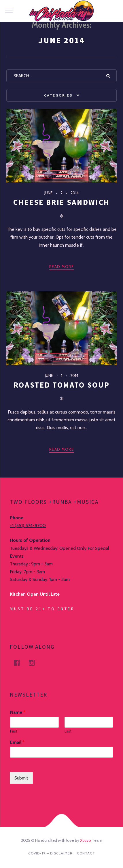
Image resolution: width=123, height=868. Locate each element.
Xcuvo (86, 840)
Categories (58, 95)
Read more (61, 267)
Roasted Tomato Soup (61, 385)
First (14, 731)
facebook (20, 663)
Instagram (35, 663)
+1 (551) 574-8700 (28, 525)
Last (68, 731)
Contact (86, 853)
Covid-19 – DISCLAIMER (50, 853)
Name (18, 712)
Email (17, 742)
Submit (21, 778)
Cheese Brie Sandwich (61, 202)
